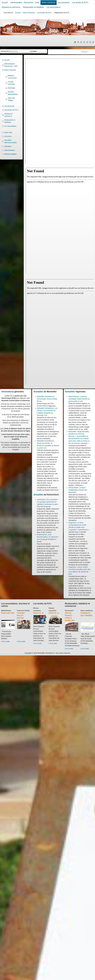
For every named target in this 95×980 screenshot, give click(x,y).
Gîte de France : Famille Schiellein (70, 617)
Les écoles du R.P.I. (80, 3)
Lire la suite (5, 641)
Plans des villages (11, 99)
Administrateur (10, 150)
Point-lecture (8, 613)
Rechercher (5, 51)
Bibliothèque (6, 611)
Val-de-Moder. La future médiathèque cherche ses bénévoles (78, 490)
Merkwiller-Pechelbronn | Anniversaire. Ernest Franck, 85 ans (47, 399)
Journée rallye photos (21, 615)
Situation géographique (12, 93)
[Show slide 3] (81, 42)
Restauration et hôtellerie (33, 7)
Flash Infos (8, 132)
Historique (11, 88)
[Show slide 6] (90, 42)
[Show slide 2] (78, 42)
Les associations (53, 7)
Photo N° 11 (54, 613)
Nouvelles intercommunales (11, 141)
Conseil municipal (11, 83)
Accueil (5, 3)
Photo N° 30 (38, 613)
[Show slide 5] (87, 42)
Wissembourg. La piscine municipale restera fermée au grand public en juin (79, 399)
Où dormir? (69, 611)
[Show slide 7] (93, 42)
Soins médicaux (87, 611)
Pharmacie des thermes (86, 614)
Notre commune (49, 3)
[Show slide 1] (75, 42)
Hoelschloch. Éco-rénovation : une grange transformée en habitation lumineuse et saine (48, 502)
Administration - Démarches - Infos (25, 3)
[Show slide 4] (84, 42)
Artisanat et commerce (11, 7)
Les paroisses (64, 3)
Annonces (8, 136)
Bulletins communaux (12, 77)
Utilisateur (8, 146)
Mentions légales (10, 154)
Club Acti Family (23, 611)
